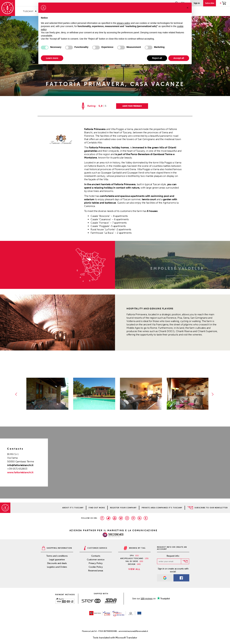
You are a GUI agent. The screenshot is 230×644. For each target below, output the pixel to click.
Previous (17, 394)
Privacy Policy (96, 563)
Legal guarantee (57, 560)
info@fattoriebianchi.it (20, 465)
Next (213, 394)
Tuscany (28, 11)
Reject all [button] (157, 58)
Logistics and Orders (57, 567)
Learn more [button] (52, 58)
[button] (188, 8)
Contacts (96, 556)
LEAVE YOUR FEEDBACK (132, 106)
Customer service (96, 560)
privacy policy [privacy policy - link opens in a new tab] (123, 23)
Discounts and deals (57, 563)
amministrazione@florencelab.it (133, 631)
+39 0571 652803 (17, 469)
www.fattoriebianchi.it (20, 472)
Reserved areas (96, 571)
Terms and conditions (57, 556)
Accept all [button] (179, 58)
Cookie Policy (96, 567)
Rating (91, 106)
